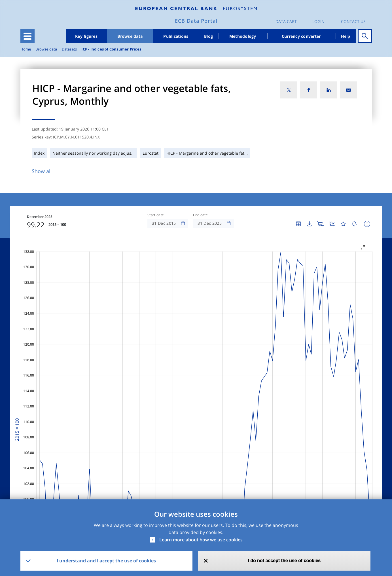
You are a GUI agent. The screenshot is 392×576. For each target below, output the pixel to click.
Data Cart (286, 21)
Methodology (243, 36)
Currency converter (301, 36)
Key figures (86, 36)
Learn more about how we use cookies (201, 540)
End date (200, 215)
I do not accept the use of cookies (284, 561)
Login (318, 21)
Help (346, 36)
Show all (42, 171)
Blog (208, 36)
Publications (176, 36)
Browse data (130, 36)
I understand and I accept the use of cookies (106, 561)
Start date (156, 215)
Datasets (69, 49)
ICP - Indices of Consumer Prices (111, 49)
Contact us (353, 21)
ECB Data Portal (196, 21)
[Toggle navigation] (27, 36)
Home (26, 49)
